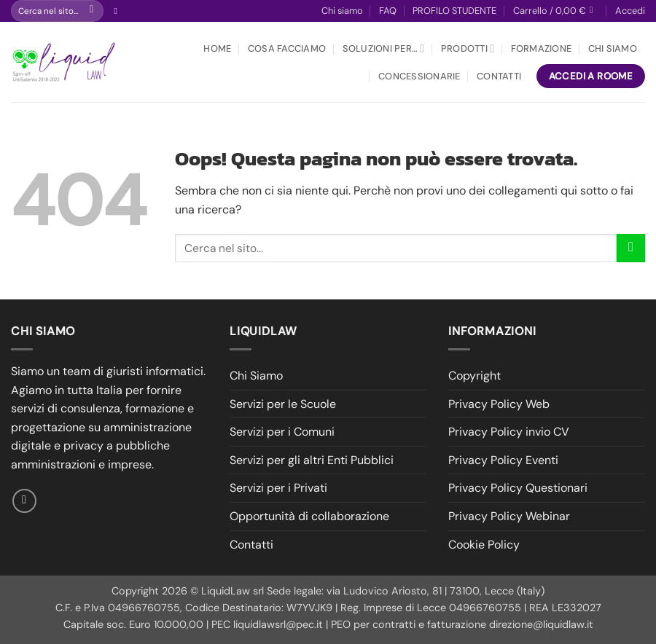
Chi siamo (342, 11)
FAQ (388, 11)
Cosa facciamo (287, 48)
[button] (556, 11)
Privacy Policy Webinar (509, 516)
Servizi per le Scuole (283, 404)
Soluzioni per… (384, 48)
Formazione (542, 48)
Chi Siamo (613, 48)
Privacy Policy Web (499, 404)
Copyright (475, 376)
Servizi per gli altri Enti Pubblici (312, 460)
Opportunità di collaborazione (309, 516)
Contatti (499, 76)
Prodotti (468, 48)
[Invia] (91, 11)
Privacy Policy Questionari (518, 488)
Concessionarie (419, 76)
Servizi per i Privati (278, 488)
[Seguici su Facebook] (118, 11)
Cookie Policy (484, 545)
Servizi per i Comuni (282, 432)
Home (217, 48)
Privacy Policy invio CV (509, 432)
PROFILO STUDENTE (454, 11)
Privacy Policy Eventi (503, 460)
